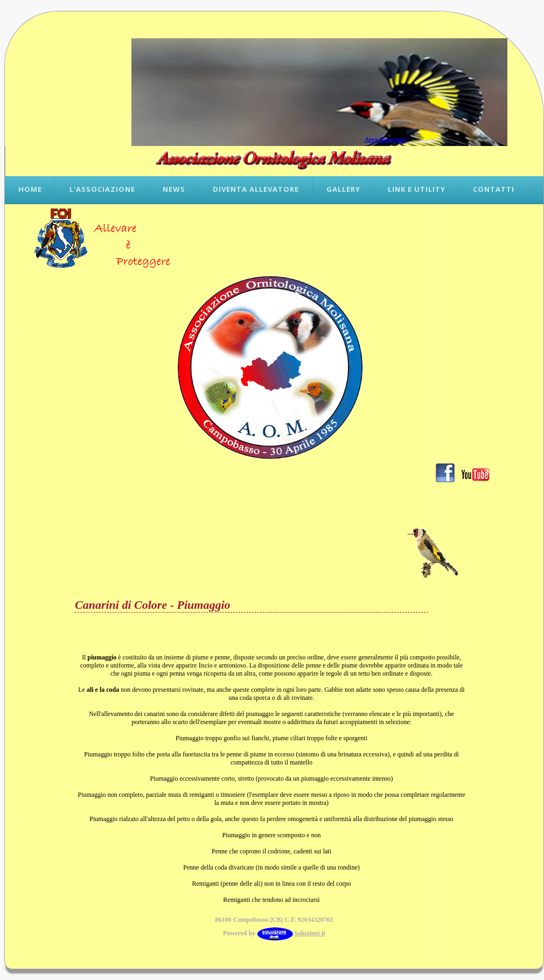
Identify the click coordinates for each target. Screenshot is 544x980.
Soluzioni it (291, 933)
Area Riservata (385, 140)
